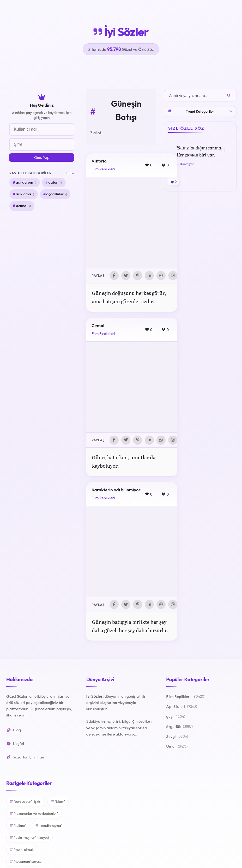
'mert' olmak (22, 850)
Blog (14, 730)
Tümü (70, 173)
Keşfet (15, 744)
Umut (177, 747)
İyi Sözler (121, 32)
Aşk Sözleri (181, 707)
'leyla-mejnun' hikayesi (29, 838)
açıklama (25, 194)
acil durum (26, 183)
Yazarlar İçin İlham (26, 758)
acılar (55, 183)
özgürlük (179, 727)
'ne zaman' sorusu (26, 862)
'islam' (58, 802)
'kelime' (18, 826)
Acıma (23, 206)
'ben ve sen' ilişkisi (26, 802)
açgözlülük (57, 194)
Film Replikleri (103, 169)
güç (176, 717)
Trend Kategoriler (200, 111)
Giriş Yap (42, 158)
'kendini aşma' (49, 826)
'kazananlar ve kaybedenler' (34, 814)
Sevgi (177, 737)
